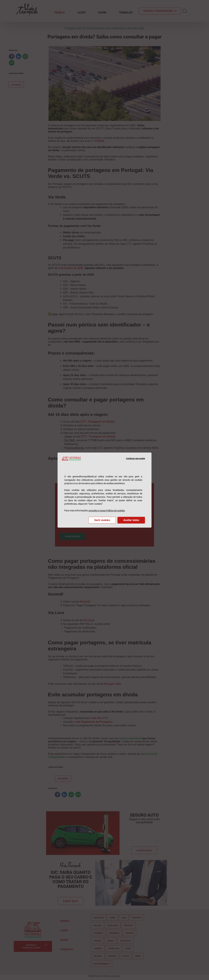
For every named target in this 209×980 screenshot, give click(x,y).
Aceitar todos (131, 520)
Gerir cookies (102, 520)
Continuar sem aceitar (136, 459)
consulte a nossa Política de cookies (107, 511)
